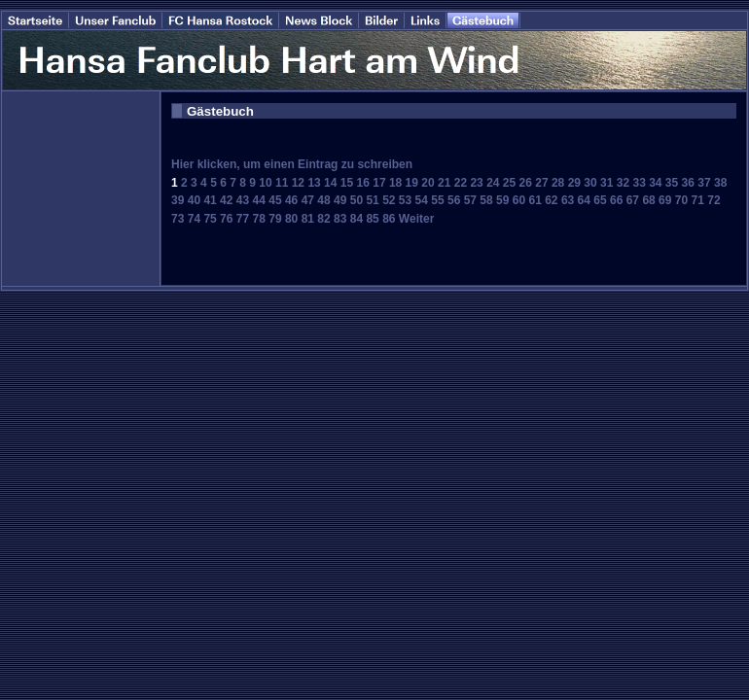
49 (340, 200)
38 (720, 183)
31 (606, 183)
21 (444, 183)
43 (243, 200)
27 (541, 183)
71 (698, 200)
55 (437, 200)
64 (584, 200)
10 (265, 183)
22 (461, 183)
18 (395, 183)
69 (665, 200)
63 (568, 200)
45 (275, 200)
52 (389, 200)
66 (616, 200)
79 (275, 219)
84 (357, 219)
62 (551, 200)
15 (347, 183)
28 (558, 183)
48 (323, 200)
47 (308, 200)
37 (704, 183)
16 (363, 183)
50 (357, 200)
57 (470, 200)
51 (372, 200)
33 (639, 183)
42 (226, 200)
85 (372, 219)
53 (405, 200)
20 (428, 183)
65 (600, 200)
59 (502, 200)
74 (194, 219)
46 (291, 200)
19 (412, 183)
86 (389, 219)
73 (178, 219)
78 (259, 219)
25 (509, 183)
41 (210, 200)
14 (330, 183)
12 (298, 183)
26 (526, 183)
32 (623, 183)
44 (259, 200)
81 (308, 219)
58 (486, 200)
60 (519, 200)
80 (291, 219)
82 (323, 219)
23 (476, 183)
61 (535, 200)
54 (422, 200)
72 (713, 200)
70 (681, 200)
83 (340, 219)
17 (379, 183)
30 (590, 183)
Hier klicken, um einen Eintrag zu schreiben (292, 164)
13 (314, 183)
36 (688, 183)
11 (282, 183)
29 (574, 183)
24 (493, 183)
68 (648, 200)
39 (178, 200)
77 (243, 219)
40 (194, 200)
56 (454, 200)
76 (226, 219)
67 (633, 200)
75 (210, 219)
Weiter (416, 219)
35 (672, 183)
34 (655, 183)
